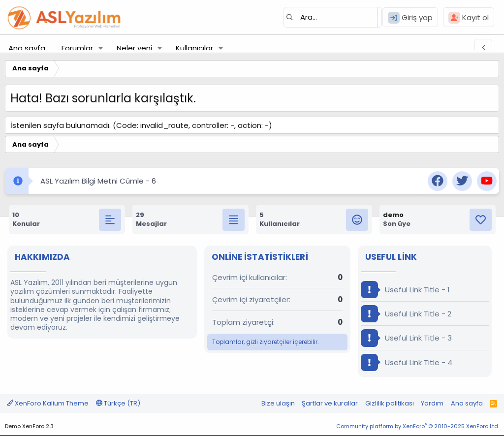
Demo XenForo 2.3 (29, 426)
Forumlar (77, 48)
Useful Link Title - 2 (406, 314)
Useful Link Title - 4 (407, 362)
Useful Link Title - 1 (405, 290)
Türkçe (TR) (118, 403)
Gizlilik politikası (390, 403)
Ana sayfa (27, 48)
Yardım (432, 403)
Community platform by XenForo (418, 426)
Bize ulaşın (278, 403)
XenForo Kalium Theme (48, 403)
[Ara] (333, 17)
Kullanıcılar (194, 48)
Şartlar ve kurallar (330, 403)
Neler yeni (134, 48)
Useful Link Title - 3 (406, 338)
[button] (101, 48)
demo (393, 215)
